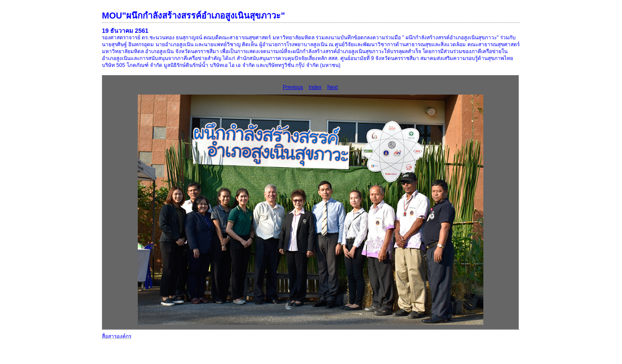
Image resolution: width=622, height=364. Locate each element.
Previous (293, 87)
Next (333, 87)
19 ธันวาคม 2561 (125, 31)
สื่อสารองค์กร (117, 336)
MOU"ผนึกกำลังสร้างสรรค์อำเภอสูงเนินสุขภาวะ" (194, 16)
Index (315, 87)
